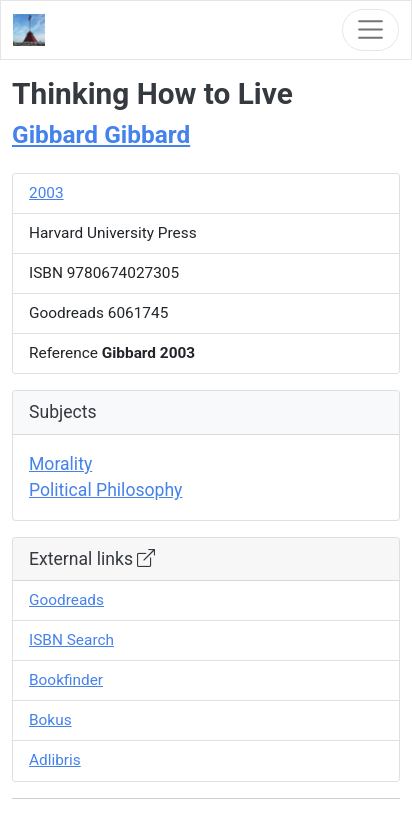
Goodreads (66, 600)
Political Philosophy (105, 490)
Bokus (50, 720)
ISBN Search (71, 640)
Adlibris (55, 760)
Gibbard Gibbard (101, 134)
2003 (46, 193)
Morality (60, 464)
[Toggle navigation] (370, 29)
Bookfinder (66, 680)
